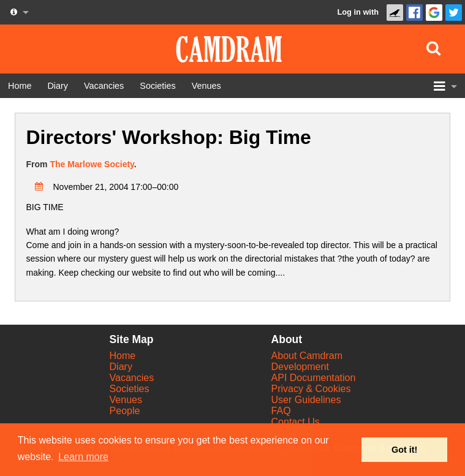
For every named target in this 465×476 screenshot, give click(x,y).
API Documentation (314, 378)
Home (123, 356)
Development (300, 367)
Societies (130, 389)
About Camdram (307, 356)
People (125, 411)
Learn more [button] (83, 457)
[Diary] (58, 86)
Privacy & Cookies (311, 389)
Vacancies (132, 378)
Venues (126, 400)
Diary (121, 367)
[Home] (20, 86)
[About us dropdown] (18, 12)
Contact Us (296, 422)
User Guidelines (306, 400)
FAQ (281, 411)
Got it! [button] (404, 450)
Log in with (358, 12)
